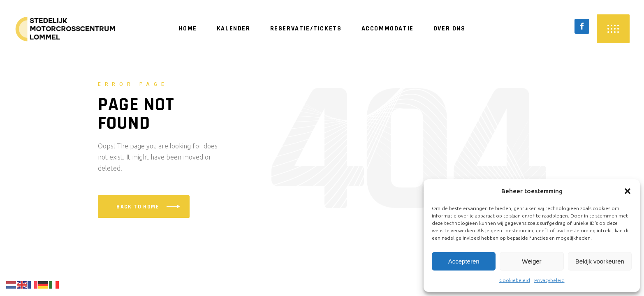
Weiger (532, 261)
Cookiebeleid (515, 280)
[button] (628, 191)
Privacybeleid (549, 280)
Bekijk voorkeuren (600, 261)
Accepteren (464, 261)
